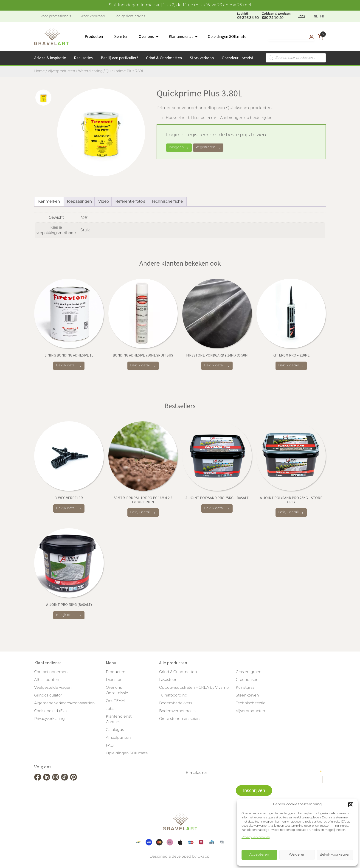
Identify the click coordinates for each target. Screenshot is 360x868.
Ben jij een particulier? (119, 58)
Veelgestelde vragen (53, 688)
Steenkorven (247, 696)
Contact (113, 722)
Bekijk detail (69, 366)
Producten (94, 37)
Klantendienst (181, 37)
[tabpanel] (101, 132)
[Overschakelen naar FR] (322, 16)
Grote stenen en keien (179, 719)
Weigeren (297, 855)
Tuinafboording (173, 696)
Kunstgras (245, 688)
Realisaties (83, 58)
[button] (351, 805)
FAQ (110, 746)
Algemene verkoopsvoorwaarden (65, 703)
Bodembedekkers (176, 703)
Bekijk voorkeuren (335, 855)
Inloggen (179, 148)
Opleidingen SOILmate (227, 37)
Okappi (204, 857)
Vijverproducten (61, 71)
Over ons (146, 37)
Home (39, 71)
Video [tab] (104, 202)
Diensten (121, 37)
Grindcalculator (48, 696)
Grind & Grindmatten (164, 58)
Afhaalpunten (47, 680)
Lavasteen (168, 680)
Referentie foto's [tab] (130, 202)
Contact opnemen (51, 672)
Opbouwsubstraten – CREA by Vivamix (194, 688)
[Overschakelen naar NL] (316, 16)
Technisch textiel (251, 703)
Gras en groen (249, 672)
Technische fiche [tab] (167, 202)
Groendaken (247, 680)
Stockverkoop (202, 58)
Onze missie (117, 693)
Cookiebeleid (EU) (51, 711)
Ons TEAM (115, 701)
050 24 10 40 (277, 16)
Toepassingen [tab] (79, 202)
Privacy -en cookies (256, 837)
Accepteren (259, 855)
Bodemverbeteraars (177, 711)
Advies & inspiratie (50, 58)
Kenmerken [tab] (49, 202)
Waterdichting (90, 71)
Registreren (208, 148)
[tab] (43, 98)
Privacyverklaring (49, 719)
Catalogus (115, 730)
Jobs (301, 16)
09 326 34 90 (248, 16)
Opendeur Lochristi (238, 58)
